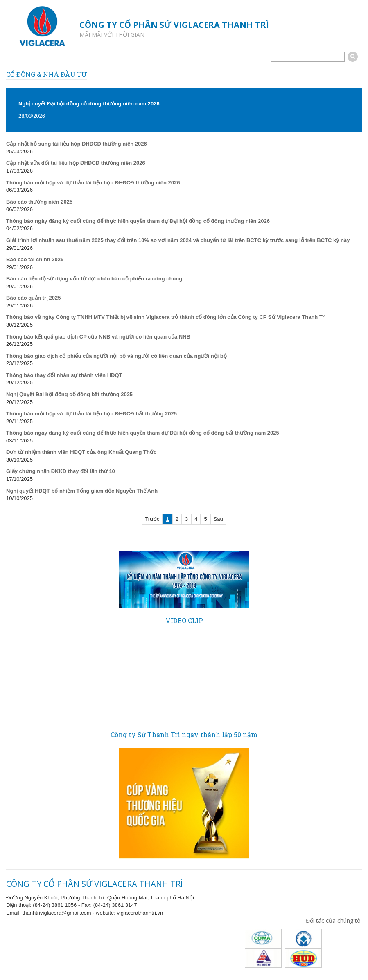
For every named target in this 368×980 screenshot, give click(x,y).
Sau (218, 519)
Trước (152, 519)
